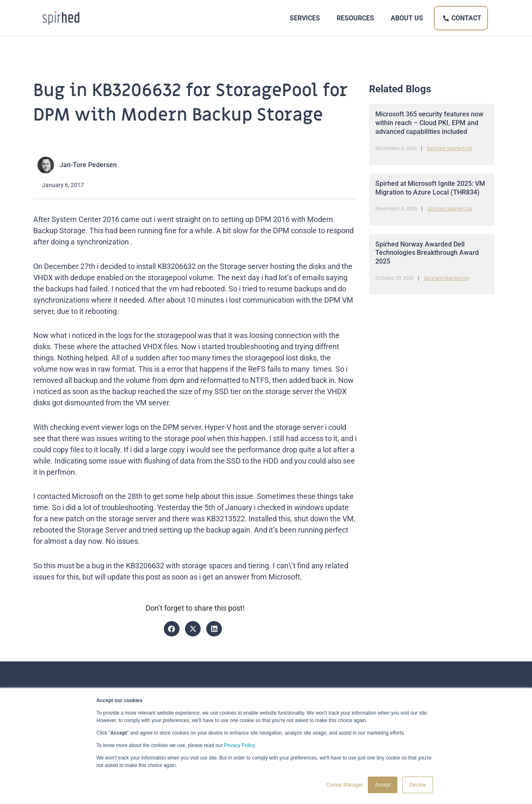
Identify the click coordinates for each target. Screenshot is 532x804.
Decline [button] (418, 785)
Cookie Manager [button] (345, 785)
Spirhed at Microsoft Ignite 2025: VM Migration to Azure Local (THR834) (430, 188)
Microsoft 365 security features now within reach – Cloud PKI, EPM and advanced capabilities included (429, 123)
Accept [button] (383, 785)
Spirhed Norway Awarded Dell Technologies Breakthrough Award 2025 (427, 253)
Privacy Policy (239, 745)
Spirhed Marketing (449, 148)
